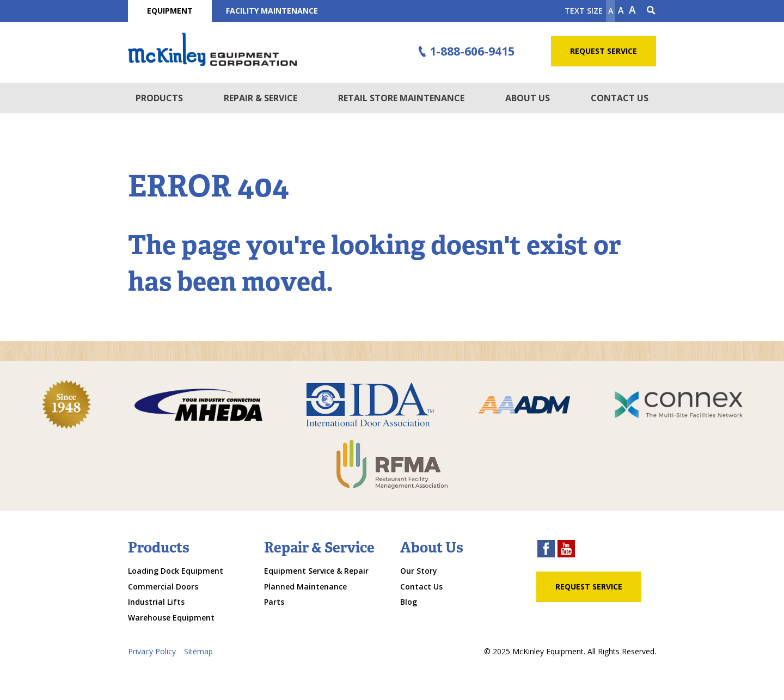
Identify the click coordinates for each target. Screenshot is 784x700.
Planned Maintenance (305, 587)
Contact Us (620, 98)
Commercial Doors (163, 587)
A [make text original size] (621, 10)
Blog (409, 602)
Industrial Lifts (156, 602)
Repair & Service (261, 98)
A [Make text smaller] (611, 11)
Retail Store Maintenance (401, 98)
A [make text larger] (632, 10)
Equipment (170, 11)
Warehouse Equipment (171, 618)
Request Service (604, 51)
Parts (274, 602)
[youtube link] (566, 550)
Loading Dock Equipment (176, 571)
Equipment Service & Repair (316, 571)
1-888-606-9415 (465, 52)
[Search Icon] (651, 11)
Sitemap (198, 651)
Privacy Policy (152, 651)
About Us (528, 98)
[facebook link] (546, 550)
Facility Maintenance (272, 11)
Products (159, 98)
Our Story (419, 571)
